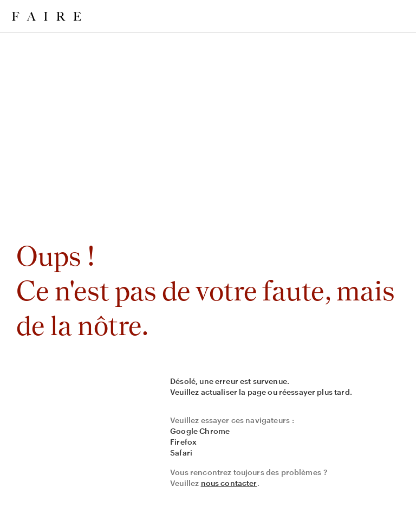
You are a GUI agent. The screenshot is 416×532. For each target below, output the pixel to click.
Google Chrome (200, 431)
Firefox (183, 442)
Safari (181, 453)
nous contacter (229, 483)
